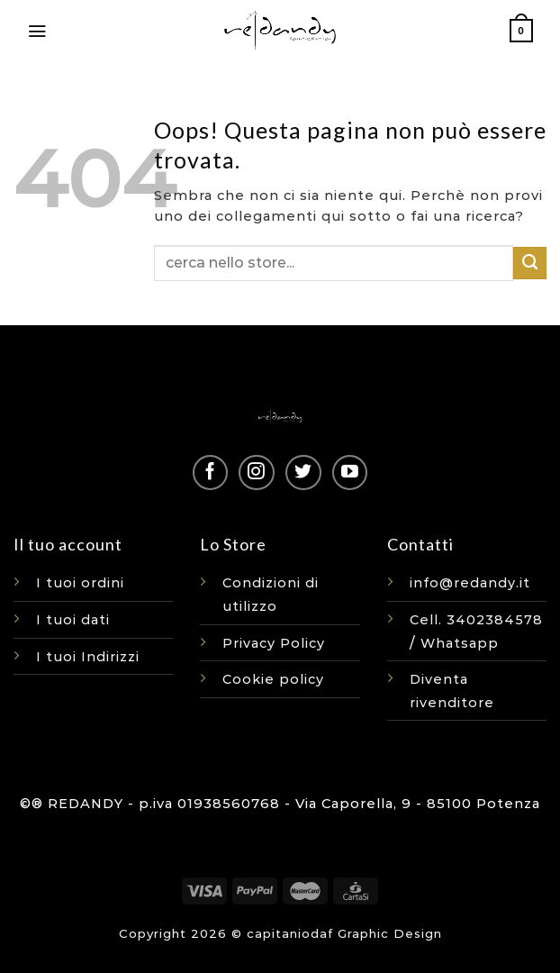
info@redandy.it (470, 583)
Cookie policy (273, 679)
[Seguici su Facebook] (210, 473)
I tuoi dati (73, 620)
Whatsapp (460, 643)
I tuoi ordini (80, 583)
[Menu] (37, 31)
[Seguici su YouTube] (350, 473)
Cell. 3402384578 (476, 620)
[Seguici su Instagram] (256, 473)
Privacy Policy (274, 643)
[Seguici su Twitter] (303, 473)
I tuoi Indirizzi (88, 657)
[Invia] (530, 263)
